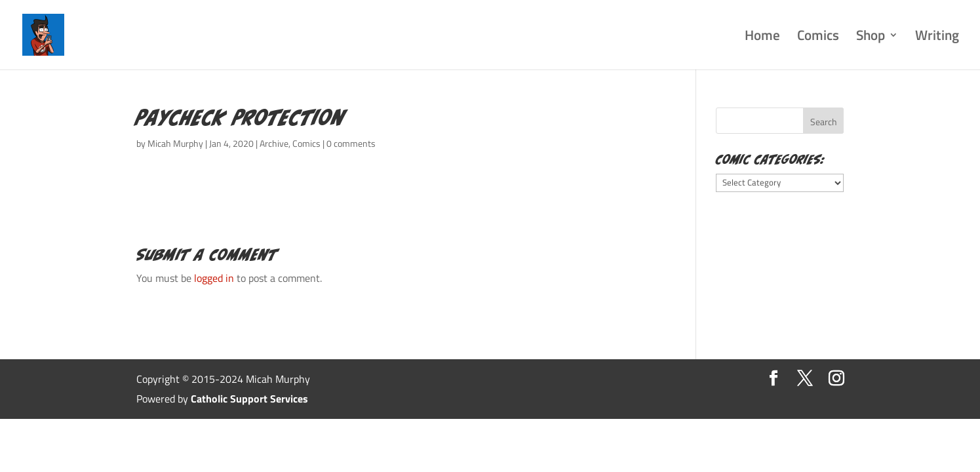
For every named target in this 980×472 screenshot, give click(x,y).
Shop (871, 38)
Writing (937, 38)
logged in (214, 278)
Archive (274, 143)
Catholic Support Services (249, 399)
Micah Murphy (175, 143)
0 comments (351, 143)
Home (762, 38)
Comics (818, 38)
